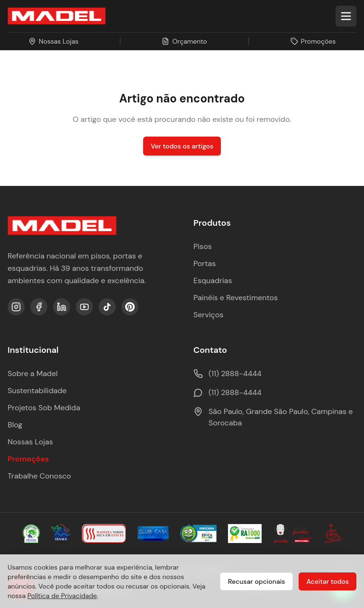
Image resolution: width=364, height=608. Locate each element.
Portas (205, 263)
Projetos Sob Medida (44, 408)
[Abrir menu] (346, 16)
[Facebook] (39, 307)
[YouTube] (84, 307)
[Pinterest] (130, 307)
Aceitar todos (328, 581)
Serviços (208, 315)
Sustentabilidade (37, 391)
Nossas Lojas (30, 442)
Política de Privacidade (62, 596)
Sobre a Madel (33, 373)
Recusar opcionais (256, 581)
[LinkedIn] (62, 307)
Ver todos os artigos (182, 146)
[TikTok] (107, 307)
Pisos (203, 246)
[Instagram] (16, 307)
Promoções (28, 459)
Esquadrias (213, 281)
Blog (15, 425)
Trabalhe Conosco (39, 476)
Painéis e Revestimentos (236, 298)
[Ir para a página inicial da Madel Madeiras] (57, 16)
